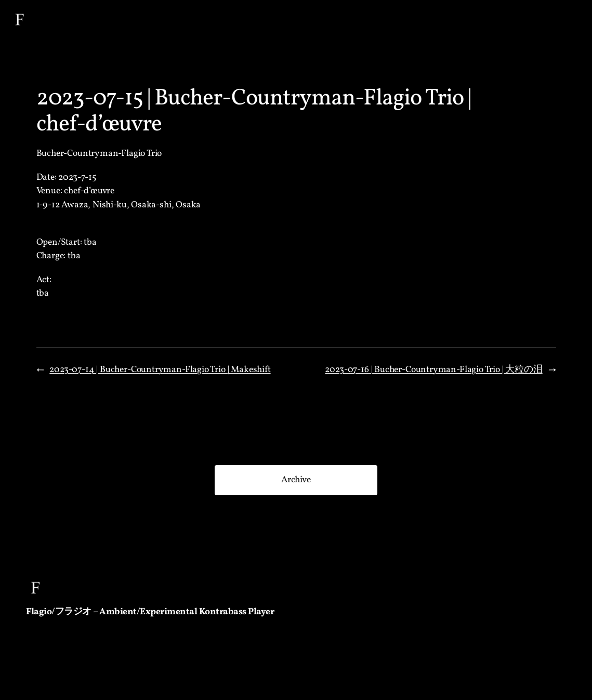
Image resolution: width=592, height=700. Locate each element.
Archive (296, 480)
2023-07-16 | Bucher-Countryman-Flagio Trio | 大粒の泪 (433, 370)
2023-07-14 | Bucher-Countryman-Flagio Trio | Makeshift (160, 370)
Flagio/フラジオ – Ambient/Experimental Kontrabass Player (150, 612)
